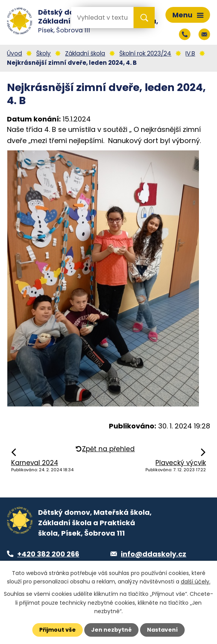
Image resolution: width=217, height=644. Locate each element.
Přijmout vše (58, 630)
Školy (43, 53)
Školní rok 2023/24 (145, 53)
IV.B (190, 53)
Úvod (14, 53)
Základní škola (85, 53)
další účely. (196, 582)
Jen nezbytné (111, 630)
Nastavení (162, 630)
